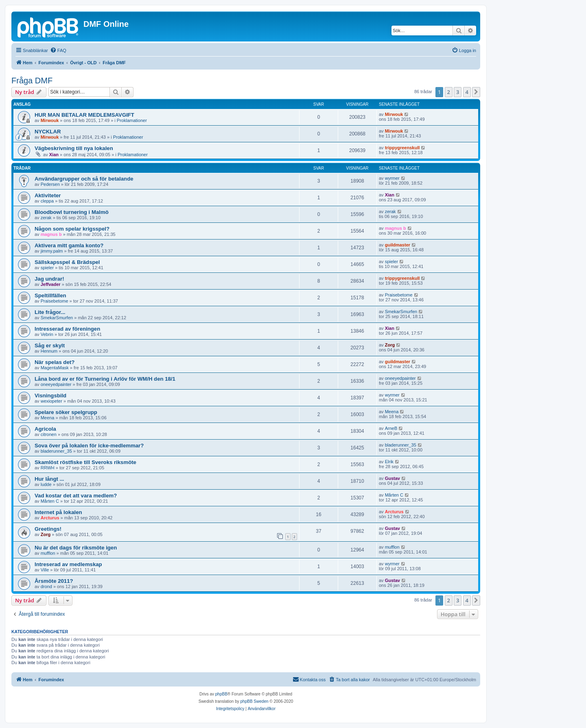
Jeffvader (51, 284)
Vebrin (47, 334)
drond (46, 586)
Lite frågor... (50, 312)
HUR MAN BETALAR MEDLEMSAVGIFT (84, 115)
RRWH (48, 468)
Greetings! (48, 529)
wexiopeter (51, 401)
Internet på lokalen (58, 512)
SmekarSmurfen (57, 318)
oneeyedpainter (56, 384)
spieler (47, 268)
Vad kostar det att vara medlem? (76, 496)
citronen (49, 434)
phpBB (221, 694)
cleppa (47, 201)
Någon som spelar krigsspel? (72, 229)
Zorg (390, 345)
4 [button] (467, 92)
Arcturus (50, 518)
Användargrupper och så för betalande (84, 179)
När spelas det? (55, 362)
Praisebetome (55, 301)
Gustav (392, 478)
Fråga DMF (32, 81)
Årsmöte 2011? (54, 581)
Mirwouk (50, 120)
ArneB (391, 428)
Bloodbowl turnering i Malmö (72, 212)
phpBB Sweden (255, 701)
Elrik (389, 462)
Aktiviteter (48, 195)
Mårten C (50, 501)
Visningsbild (50, 396)
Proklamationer (132, 120)
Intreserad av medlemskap (68, 564)
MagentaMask (55, 368)
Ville (45, 570)
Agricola (45, 429)
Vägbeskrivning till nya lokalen (74, 148)
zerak (46, 218)
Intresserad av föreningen (67, 329)
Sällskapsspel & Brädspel (67, 262)
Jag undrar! (49, 279)
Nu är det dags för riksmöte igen (76, 548)
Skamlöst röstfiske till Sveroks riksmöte (85, 462)
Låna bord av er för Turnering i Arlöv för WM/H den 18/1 (105, 379)
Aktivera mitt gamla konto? (69, 245)
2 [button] (449, 92)
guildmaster (398, 245)
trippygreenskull (402, 148)
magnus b (51, 234)
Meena (48, 418)
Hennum (49, 351)
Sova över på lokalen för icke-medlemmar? (89, 446)
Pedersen (50, 184)
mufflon (48, 553)
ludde (46, 484)
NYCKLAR (48, 132)
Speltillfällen (50, 295)
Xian (54, 155)
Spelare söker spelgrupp (66, 412)
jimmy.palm (52, 251)
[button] (476, 92)
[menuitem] (58, 50)
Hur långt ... (49, 479)
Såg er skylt (50, 345)
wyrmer (392, 178)
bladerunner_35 (56, 451)
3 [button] (458, 92)
